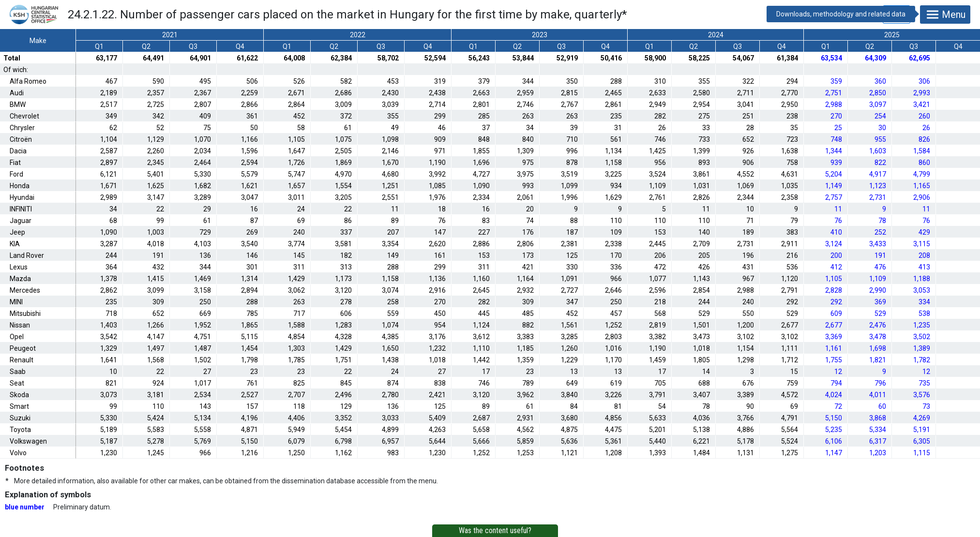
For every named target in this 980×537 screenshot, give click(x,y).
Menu (945, 15)
